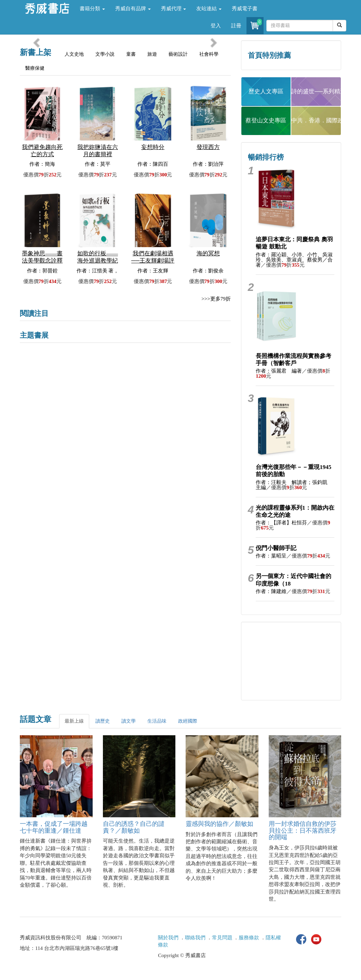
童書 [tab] (131, 54)
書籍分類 (92, 9)
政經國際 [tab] (188, 721)
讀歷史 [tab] (103, 721)
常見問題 (222, 938)
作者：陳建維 (271, 591)
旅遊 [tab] (152, 54)
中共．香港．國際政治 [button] (316, 120)
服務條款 (249, 938)
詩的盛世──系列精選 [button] (316, 91)
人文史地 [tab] (74, 54)
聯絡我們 (195, 938)
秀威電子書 (245, 9)
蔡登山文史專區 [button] (266, 120)
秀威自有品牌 (133, 9)
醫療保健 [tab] (35, 68)
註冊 (236, 26)
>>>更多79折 (216, 299)
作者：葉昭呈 (271, 556)
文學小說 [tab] (105, 54)
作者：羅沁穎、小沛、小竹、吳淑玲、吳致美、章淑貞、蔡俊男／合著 (294, 260)
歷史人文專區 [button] (266, 91)
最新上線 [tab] (74, 721)
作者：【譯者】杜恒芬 (281, 523)
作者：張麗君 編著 (279, 371)
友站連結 (209, 9)
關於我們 (168, 938)
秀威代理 (174, 9)
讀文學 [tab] (129, 721)
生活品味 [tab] (157, 721)
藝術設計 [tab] (178, 54)
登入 (216, 26)
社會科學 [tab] (209, 54)
